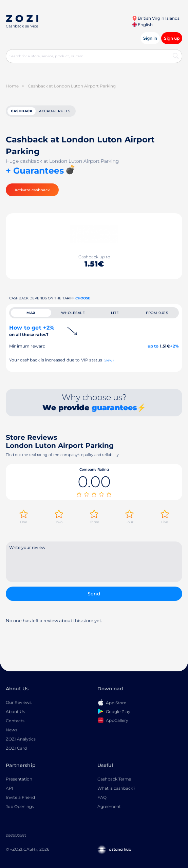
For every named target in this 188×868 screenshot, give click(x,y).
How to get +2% (32, 331)
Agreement (109, 806)
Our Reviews (19, 702)
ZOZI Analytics (21, 739)
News (12, 730)
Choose (83, 298)
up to (153, 346)
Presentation (19, 779)
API (10, 788)
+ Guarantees (35, 171)
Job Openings (20, 806)
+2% (174, 346)
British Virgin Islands (156, 18)
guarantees (114, 408)
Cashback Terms (114, 779)
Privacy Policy (16, 835)
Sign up (172, 38)
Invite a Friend (20, 797)
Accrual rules (55, 111)
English (143, 25)
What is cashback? (116, 788)
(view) (109, 360)
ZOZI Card (16, 748)
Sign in (150, 38)
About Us (15, 712)
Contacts (15, 721)
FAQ (102, 797)
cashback (22, 111)
